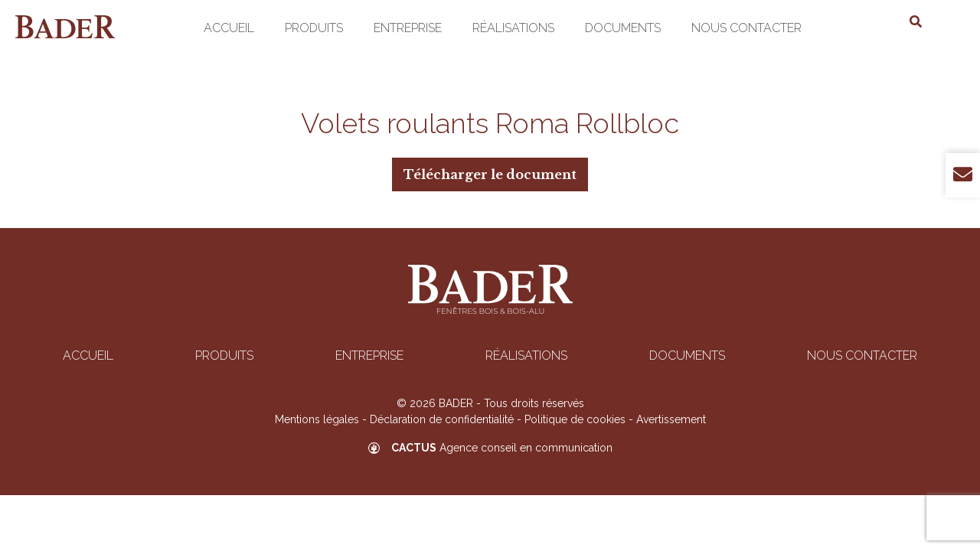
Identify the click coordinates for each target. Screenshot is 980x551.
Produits (314, 28)
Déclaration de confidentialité (442, 419)
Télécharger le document (490, 174)
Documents (623, 28)
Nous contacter (746, 28)
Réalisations (513, 28)
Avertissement (671, 419)
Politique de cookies (575, 419)
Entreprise (408, 28)
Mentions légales (317, 419)
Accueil (229, 28)
